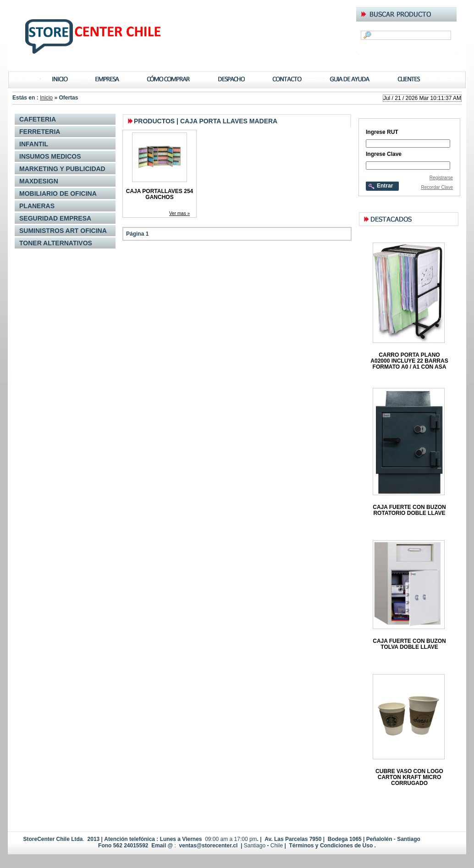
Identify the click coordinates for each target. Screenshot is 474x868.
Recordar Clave (437, 187)
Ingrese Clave (384, 154)
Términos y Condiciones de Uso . (332, 846)
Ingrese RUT (382, 132)
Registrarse (441, 178)
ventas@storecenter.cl (209, 846)
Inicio (46, 98)
